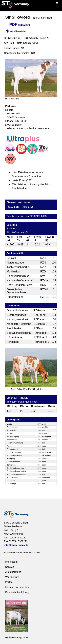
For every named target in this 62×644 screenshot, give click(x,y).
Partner (9, 582)
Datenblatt (20, 25)
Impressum (11, 562)
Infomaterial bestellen (17, 587)
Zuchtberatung (13, 572)
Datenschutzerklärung (17, 592)
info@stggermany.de (16, 545)
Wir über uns (12, 577)
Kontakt (10, 567)
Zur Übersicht (16, 31)
